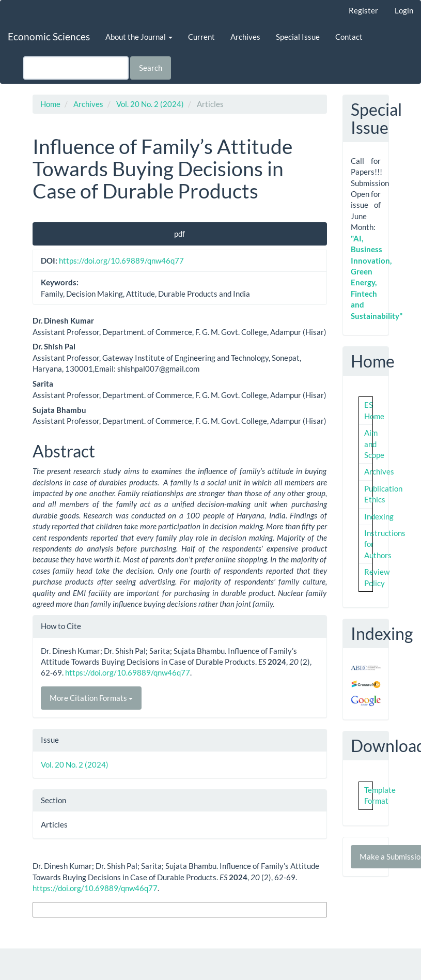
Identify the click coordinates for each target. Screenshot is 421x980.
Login (404, 10)
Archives (245, 37)
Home (50, 104)
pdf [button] (180, 234)
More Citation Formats (91, 698)
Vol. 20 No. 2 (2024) (150, 104)
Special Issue (298, 37)
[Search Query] (76, 68)
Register (363, 10)
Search (151, 68)
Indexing (379, 516)
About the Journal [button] (139, 37)
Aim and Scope (374, 444)
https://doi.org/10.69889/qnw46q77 (121, 261)
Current (201, 37)
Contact (349, 37)
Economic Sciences (49, 36)
